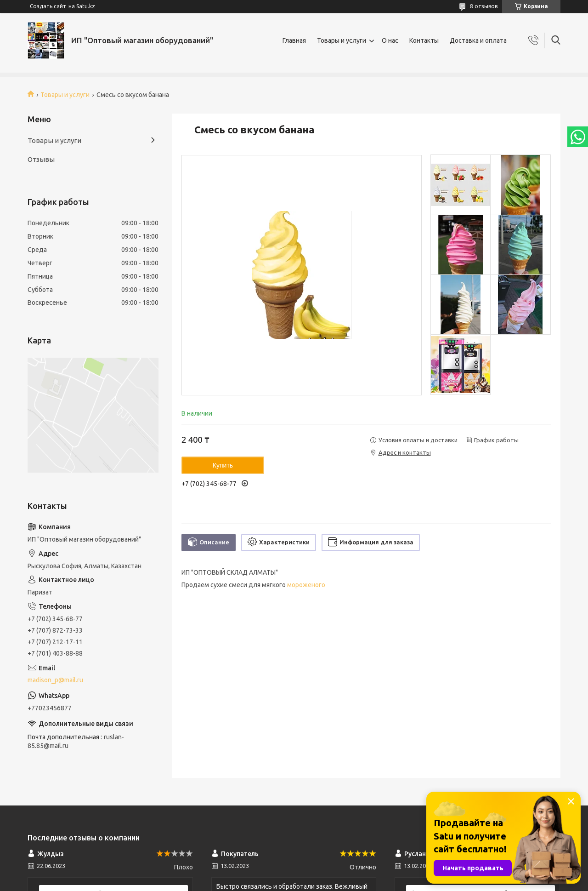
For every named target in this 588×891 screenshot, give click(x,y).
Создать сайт (48, 6)
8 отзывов (484, 6)
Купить (223, 465)
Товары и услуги (342, 40)
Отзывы (41, 159)
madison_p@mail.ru (55, 680)
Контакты (424, 40)
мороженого (306, 585)
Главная (294, 40)
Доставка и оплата (478, 40)
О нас (390, 40)
